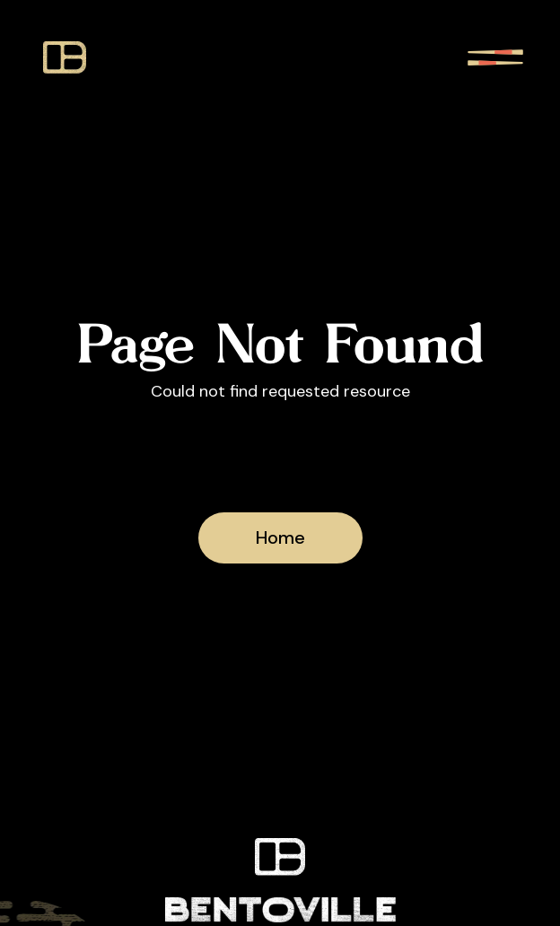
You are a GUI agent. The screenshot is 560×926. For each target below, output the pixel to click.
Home (280, 537)
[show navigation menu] (495, 57)
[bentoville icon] (65, 57)
